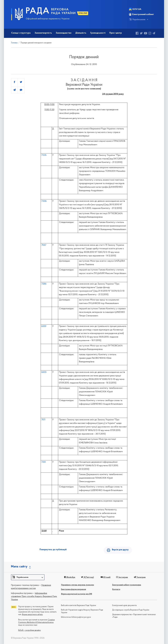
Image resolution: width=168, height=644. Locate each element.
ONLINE (83, 13)
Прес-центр (116, 33)
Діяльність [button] (81, 33)
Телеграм (140, 577)
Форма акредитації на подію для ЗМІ (77, 594)
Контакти (116, 589)
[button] (28, 577)
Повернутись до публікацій (53, 550)
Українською (137, 19)
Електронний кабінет (141, 14)
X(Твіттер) (87, 577)
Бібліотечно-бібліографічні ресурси (76, 617)
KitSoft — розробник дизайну (30, 630)
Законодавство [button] (64, 33)
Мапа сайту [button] (19, 567)
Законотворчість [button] (43, 33)
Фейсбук (70, 577)
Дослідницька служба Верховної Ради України (131, 610)
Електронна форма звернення (73, 589)
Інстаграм (122, 577)
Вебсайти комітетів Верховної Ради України (78, 606)
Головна (14, 43)
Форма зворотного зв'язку (32, 615)
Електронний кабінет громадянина (127, 585)
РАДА (38, 11)
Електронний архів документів (124, 606)
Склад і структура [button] (21, 33)
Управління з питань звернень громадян (77, 585)
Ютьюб (106, 577)
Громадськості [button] (98, 33)
